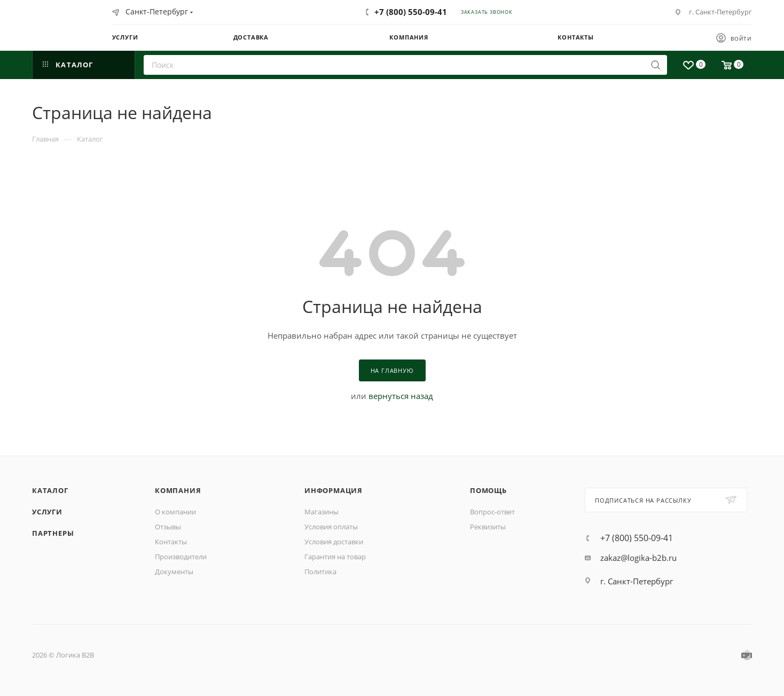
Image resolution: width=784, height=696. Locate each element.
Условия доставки (334, 542)
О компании (175, 512)
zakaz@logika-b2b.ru (638, 558)
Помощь (488, 490)
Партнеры (53, 533)
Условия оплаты (331, 527)
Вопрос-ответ (492, 512)
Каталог (50, 490)
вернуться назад (401, 396)
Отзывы (168, 527)
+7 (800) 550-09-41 (411, 12)
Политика (320, 572)
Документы (174, 572)
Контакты (171, 542)
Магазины (322, 512)
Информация (334, 490)
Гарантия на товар (335, 557)
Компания (178, 490)
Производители (181, 557)
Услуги (47, 512)
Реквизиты (488, 527)
